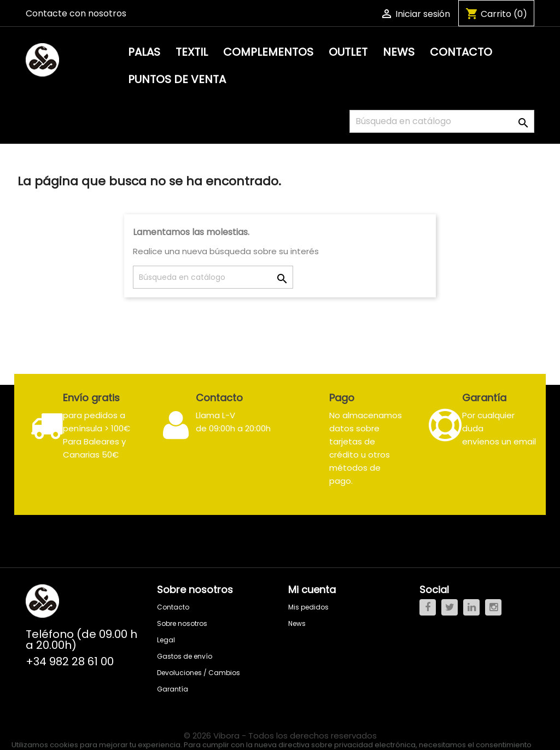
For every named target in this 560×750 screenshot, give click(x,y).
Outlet (348, 52)
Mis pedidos (308, 607)
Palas (144, 52)
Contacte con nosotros (76, 13)
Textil (192, 52)
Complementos (268, 52)
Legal (166, 640)
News (399, 52)
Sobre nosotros (182, 623)
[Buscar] (442, 121)
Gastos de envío (185, 656)
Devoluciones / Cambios (199, 673)
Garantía (173, 689)
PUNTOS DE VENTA (177, 79)
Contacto (461, 52)
